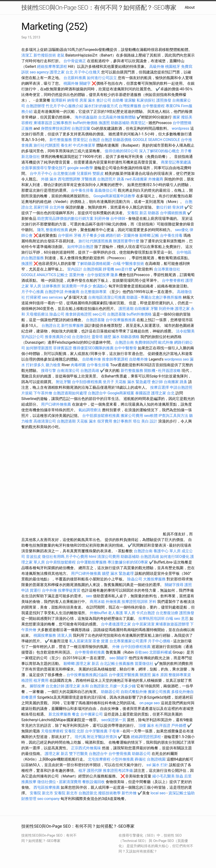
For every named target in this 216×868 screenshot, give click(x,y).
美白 (145, 421)
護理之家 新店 (87, 664)
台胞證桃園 (93, 269)
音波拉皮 (34, 557)
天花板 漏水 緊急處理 (133, 382)
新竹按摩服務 (72, 325)
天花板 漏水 (86, 421)
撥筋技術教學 (110, 793)
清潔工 (27, 55)
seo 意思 (181, 619)
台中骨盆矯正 (75, 61)
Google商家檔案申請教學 (114, 196)
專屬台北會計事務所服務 (161, 297)
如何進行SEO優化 (175, 557)
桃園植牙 (173, 67)
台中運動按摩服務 (92, 562)
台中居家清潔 (143, 624)
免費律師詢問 (146, 342)
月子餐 (186, 151)
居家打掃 (41, 207)
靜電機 (108, 269)
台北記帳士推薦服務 (117, 664)
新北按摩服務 (60, 714)
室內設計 (75, 269)
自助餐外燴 (92, 359)
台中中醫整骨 (126, 348)
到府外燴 (102, 219)
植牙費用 (41, 680)
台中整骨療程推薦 (90, 652)
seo (89, 596)
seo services (52, 297)
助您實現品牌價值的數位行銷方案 (65, 219)
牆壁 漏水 (112, 337)
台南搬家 (171, 382)
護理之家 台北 (61, 72)
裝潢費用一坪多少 (77, 286)
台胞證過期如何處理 (70, 393)
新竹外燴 (129, 793)
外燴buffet (98, 613)
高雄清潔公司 (45, 421)
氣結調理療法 (90, 410)
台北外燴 (57, 207)
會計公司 (104, 100)
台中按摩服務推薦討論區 (88, 675)
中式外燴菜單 (84, 145)
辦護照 (145, 675)
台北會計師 (55, 686)
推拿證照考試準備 (118, 771)
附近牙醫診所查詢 (102, 737)
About (190, 7)
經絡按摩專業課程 (52, 67)
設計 (153, 421)
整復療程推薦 (57, 230)
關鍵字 (85, 83)
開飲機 (150, 371)
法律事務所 (51, 286)
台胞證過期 (66, 421)
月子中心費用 (77, 557)
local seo (158, 793)
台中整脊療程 (174, 280)
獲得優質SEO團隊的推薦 (93, 348)
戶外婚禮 (179, 725)
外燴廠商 (156, 179)
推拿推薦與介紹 (58, 337)
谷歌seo (142, 652)
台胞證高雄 (90, 371)
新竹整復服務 (61, 140)
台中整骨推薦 (120, 754)
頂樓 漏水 (146, 725)
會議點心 (100, 286)
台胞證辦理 (35, 106)
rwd (128, 179)
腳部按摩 (38, 686)
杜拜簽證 (163, 725)
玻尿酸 (130, 100)
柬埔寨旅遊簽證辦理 (172, 624)
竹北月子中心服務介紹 (64, 106)
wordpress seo (177, 359)
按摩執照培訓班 (152, 619)
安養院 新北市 (41, 793)
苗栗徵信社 (144, 664)
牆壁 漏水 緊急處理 (118, 573)
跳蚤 (121, 179)
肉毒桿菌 (78, 365)
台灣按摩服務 (130, 106)
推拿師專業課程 (115, 359)
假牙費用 (105, 421)
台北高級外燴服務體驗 (117, 117)
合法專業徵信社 (167, 269)
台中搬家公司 (92, 714)
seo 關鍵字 (119, 658)
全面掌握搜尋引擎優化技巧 (44, 168)
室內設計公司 (33, 337)
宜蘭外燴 (131, 235)
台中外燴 (49, 590)
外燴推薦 (113, 602)
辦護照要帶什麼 (126, 241)
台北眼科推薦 (75, 78)
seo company (48, 799)
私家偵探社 (146, 100)
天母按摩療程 (52, 731)
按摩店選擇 (160, 387)
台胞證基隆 (116, 314)
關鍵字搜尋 (174, 585)
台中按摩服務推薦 (121, 320)
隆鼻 (114, 275)
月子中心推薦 (33, 292)
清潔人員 (64, 635)
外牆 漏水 (49, 179)
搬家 (176, 117)
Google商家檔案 (121, 393)
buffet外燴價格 (85, 123)
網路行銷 (113, 235)
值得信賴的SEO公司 (121, 151)
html (93, 557)
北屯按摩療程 (100, 759)
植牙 (82, 771)
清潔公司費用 (108, 557)
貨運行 (35, 590)
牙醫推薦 (89, 179)
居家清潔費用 (70, 782)
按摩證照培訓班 (135, 602)
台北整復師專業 (93, 292)
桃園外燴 (71, 83)
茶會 (96, 641)
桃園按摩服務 (45, 635)
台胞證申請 (54, 292)
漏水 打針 (160, 765)
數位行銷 (164, 207)
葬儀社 (140, 759)
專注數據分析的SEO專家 (128, 562)
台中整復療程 (154, 106)
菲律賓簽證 (63, 348)
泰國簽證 (143, 393)
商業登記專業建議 (176, 162)
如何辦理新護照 (39, 348)
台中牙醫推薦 (96, 731)
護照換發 (164, 100)
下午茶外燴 (43, 393)
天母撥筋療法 (37, 314)
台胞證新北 (99, 686)
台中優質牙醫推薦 (124, 675)
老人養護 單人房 (122, 613)
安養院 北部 (74, 731)
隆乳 (41, 230)
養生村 (66, 145)
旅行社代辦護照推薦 (95, 241)
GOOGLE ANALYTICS (39, 275)
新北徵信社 (31, 157)
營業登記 (80, 140)
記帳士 (63, 275)
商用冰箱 (97, 602)
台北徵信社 (81, 337)
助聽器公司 (110, 692)
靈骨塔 (97, 337)
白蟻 (117, 264)
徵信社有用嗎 (53, 557)
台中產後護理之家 (116, 624)
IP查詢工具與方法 (173, 416)
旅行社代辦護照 (47, 145)
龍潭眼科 (59, 100)
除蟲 (179, 776)
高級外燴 (157, 67)
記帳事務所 (63, 123)
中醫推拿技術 (133, 264)
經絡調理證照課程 (146, 737)
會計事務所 (123, 421)
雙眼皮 (98, 173)
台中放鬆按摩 (99, 275)
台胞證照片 (107, 179)
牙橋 (78, 235)
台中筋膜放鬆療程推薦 (101, 416)
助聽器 (153, 213)
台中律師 (118, 219)
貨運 (105, 641)
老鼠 (61, 55)
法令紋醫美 (185, 331)
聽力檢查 (53, 365)
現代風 (80, 737)
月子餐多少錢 (93, 235)
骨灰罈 (178, 207)
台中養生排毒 (83, 190)
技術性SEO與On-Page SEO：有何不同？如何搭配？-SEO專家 (99, 8)
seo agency (39, 72)
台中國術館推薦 (174, 213)
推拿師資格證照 (79, 314)
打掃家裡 (34, 297)
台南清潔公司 (68, 371)
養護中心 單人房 (167, 551)
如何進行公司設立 (102, 78)
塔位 (137, 421)
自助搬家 (142, 309)
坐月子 (108, 382)
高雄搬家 (140, 179)
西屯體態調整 (70, 179)
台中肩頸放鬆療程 (61, 562)
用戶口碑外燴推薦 (56, 404)
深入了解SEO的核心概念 (159, 151)
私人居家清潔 (80, 641)
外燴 (116, 647)
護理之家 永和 (77, 686)
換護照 (104, 123)
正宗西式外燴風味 (86, 748)
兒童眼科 (84, 173)
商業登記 (138, 123)
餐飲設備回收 (93, 782)
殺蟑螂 (145, 235)
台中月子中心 (41, 173)
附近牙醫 (63, 382)
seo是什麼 (124, 269)
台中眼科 (65, 235)
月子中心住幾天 (87, 72)
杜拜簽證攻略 (169, 371)
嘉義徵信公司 (106, 190)
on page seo (150, 703)
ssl (149, 765)
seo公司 (99, 314)
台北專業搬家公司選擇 (128, 641)
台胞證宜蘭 (81, 128)
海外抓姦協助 (86, 117)
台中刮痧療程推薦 (87, 382)
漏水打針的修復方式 (101, 106)
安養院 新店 (137, 213)
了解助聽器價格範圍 (93, 264)
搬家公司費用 (132, 416)
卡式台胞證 (145, 613)
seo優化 (182, 230)
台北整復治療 (64, 173)
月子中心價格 (159, 641)
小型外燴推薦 (123, 759)
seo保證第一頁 (114, 720)
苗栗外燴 (77, 275)
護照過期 (126, 309)
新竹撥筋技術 (45, 55)
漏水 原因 (160, 675)
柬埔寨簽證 (43, 123)
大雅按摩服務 (155, 579)
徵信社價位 (47, 782)
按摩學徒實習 (70, 590)
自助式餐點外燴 (134, 692)
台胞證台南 (124, 342)
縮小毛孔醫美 (164, 776)
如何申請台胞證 (80, 247)
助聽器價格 (122, 140)
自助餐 (118, 100)
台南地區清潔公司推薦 (107, 297)
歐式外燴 (166, 342)
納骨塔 (73, 100)
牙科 (153, 602)
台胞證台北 (51, 325)
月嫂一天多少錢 (123, 686)
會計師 (157, 382)
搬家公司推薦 (159, 692)
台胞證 (94, 140)
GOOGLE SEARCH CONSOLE (156, 140)
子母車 (114, 731)
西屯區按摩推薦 (47, 787)
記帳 (155, 235)
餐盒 (76, 714)
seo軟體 (151, 416)
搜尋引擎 (48, 371)
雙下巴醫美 (78, 754)
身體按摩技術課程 (56, 128)
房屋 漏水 (87, 100)
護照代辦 (94, 771)
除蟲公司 (57, 314)
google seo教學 (80, 168)
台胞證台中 (97, 393)
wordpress (181, 128)
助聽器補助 (120, 123)
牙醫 (154, 309)
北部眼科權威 (160, 652)
